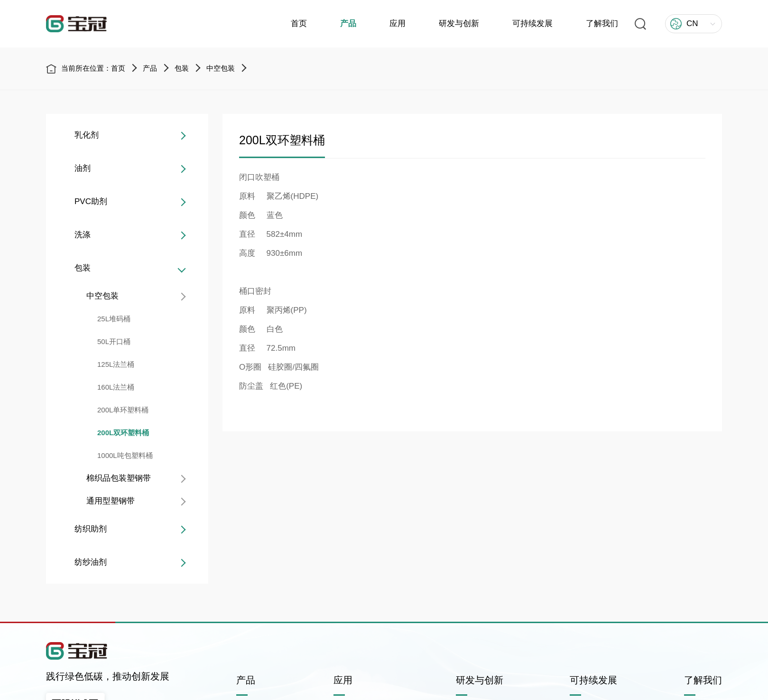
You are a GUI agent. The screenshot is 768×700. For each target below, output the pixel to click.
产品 (348, 23)
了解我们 (602, 23)
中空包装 (221, 69)
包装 (182, 69)
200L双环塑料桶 (122, 433)
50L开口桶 (112, 341)
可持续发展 (532, 23)
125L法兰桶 (114, 364)
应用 (398, 23)
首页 (299, 23)
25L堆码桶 (112, 319)
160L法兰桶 (114, 387)
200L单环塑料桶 (121, 410)
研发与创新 (459, 23)
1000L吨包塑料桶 (124, 455)
